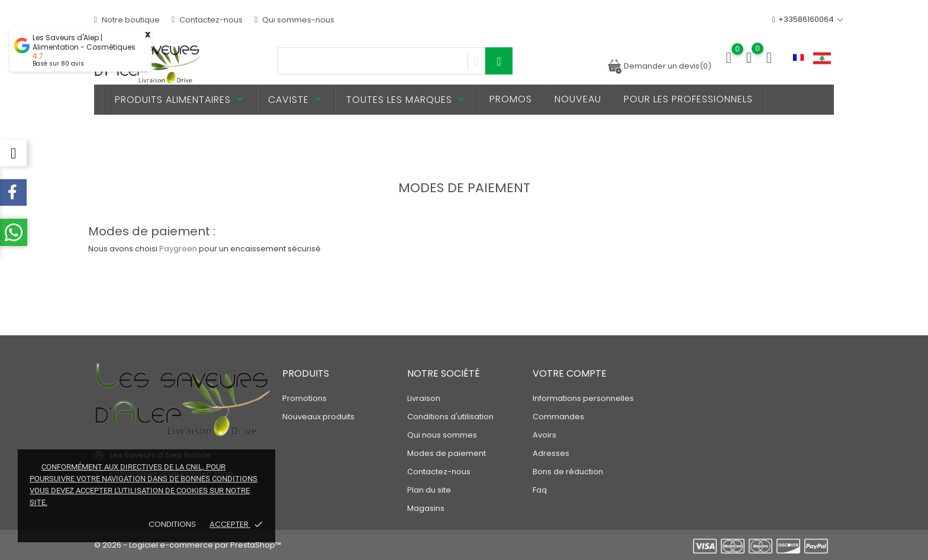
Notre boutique (127, 20)
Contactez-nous (207, 20)
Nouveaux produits (318, 417)
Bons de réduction (568, 472)
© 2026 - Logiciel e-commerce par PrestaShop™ (188, 545)
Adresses (551, 453)
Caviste (296, 100)
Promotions (304, 398)
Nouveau (578, 99)
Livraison (424, 398)
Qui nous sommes (442, 435)
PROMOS (511, 99)
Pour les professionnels (688, 99)
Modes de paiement (447, 453)
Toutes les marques (407, 100)
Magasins (426, 508)
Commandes (558, 417)
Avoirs (544, 435)
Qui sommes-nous (294, 20)
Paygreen (178, 249)
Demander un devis (659, 66)
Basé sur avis (58, 64)
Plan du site (429, 490)
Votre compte (570, 373)
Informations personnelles (583, 398)
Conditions (173, 524)
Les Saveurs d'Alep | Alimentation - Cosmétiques (84, 43)
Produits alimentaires (180, 100)
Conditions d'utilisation (450, 417)
